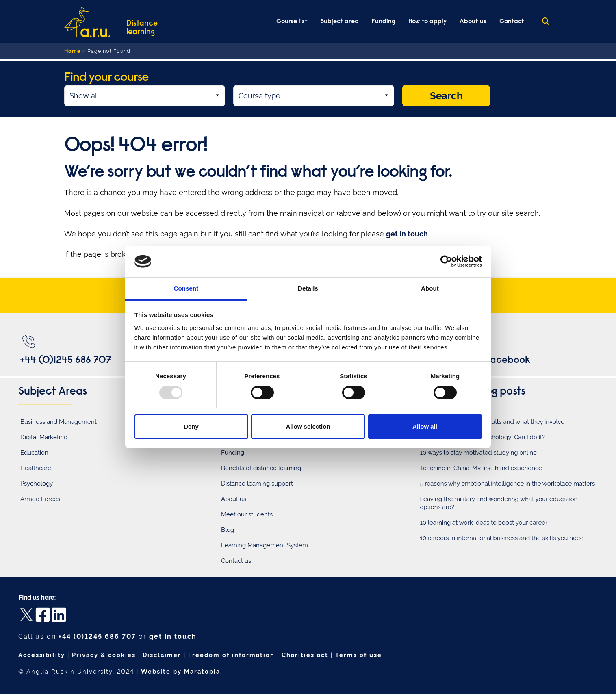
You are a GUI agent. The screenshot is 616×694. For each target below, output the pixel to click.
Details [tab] (308, 288)
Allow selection (308, 426)
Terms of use (359, 655)
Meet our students (247, 514)
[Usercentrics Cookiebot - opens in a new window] (446, 261)
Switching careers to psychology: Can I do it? (483, 437)
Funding (233, 453)
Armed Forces (40, 499)
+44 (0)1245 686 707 (97, 637)
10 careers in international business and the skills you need (502, 538)
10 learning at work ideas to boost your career (484, 523)
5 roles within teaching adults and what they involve (492, 422)
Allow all (425, 426)
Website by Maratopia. (182, 671)
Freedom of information (231, 655)
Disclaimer (162, 655)
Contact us (236, 561)
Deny (191, 426)
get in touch (173, 637)
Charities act (305, 655)
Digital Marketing (44, 437)
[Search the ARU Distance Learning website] (546, 22)
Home (73, 51)
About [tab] (430, 288)
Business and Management (59, 422)
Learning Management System (265, 545)
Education (34, 453)
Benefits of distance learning (261, 468)
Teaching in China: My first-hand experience (481, 468)
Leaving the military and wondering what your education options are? (499, 503)
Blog (228, 530)
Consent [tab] (186, 288)
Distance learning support (257, 484)
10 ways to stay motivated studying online (478, 453)
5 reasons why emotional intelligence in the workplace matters (508, 484)
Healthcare (36, 468)
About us (234, 499)
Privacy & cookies (104, 655)
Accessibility (42, 655)
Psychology (37, 484)
